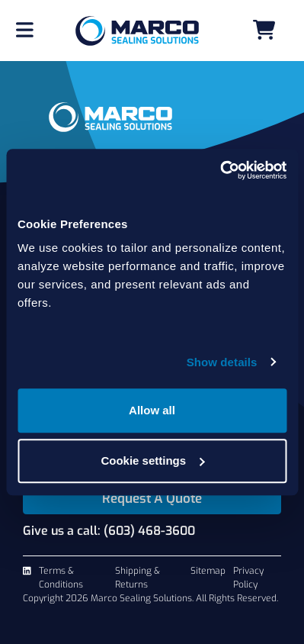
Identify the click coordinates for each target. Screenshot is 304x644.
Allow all (152, 410)
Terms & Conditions (61, 578)
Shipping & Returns (138, 578)
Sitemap (208, 571)
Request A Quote (152, 499)
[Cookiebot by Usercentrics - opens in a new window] (220, 170)
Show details (222, 362)
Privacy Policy (248, 578)
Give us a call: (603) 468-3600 (109, 531)
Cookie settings (152, 460)
